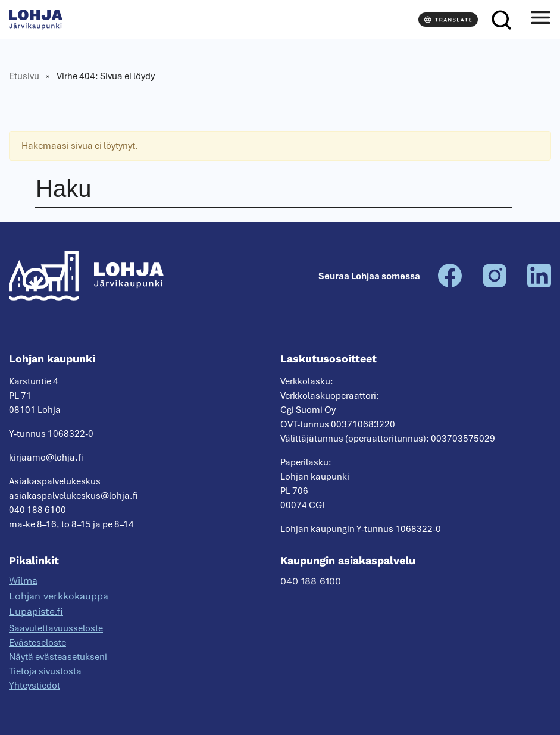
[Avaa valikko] (540, 20)
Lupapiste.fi (36, 612)
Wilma (23, 581)
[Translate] (448, 20)
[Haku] (501, 20)
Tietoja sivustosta (45, 671)
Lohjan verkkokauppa (59, 596)
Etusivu (24, 76)
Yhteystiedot (35, 686)
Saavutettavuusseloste (56, 628)
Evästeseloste (37, 643)
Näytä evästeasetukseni (58, 657)
